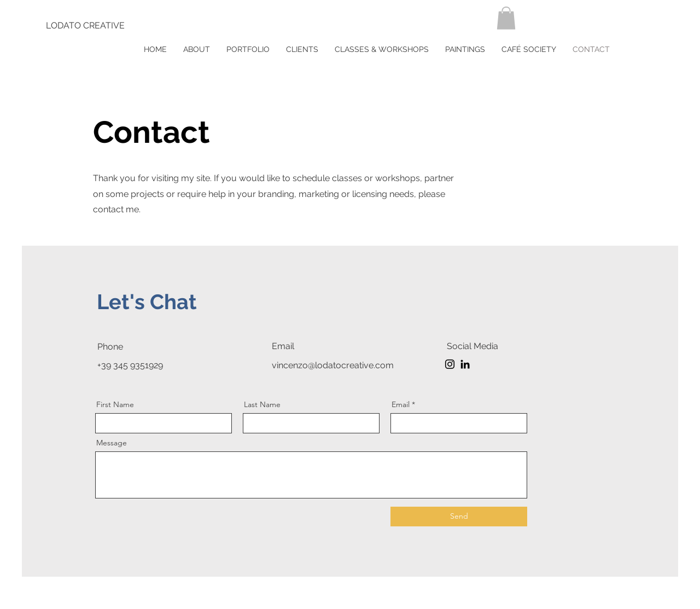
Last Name (262, 404)
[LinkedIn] (465, 364)
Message (112, 443)
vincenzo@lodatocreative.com (333, 365)
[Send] (459, 517)
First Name (115, 404)
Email (401, 404)
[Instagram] (450, 364)
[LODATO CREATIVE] (85, 26)
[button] (506, 18)
